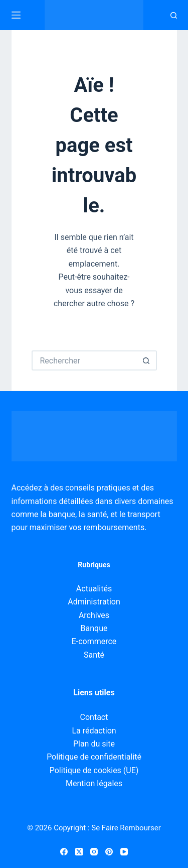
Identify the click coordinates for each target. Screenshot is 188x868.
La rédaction (94, 731)
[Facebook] (64, 852)
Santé (94, 655)
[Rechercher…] (84, 360)
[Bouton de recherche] (147, 360)
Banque (94, 628)
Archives (94, 615)
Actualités (94, 589)
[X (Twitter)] (79, 852)
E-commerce (94, 641)
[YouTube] (124, 852)
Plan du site (94, 744)
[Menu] (16, 15)
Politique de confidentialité (94, 757)
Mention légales (94, 783)
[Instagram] (94, 852)
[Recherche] (174, 15)
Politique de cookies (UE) (94, 770)
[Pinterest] (109, 852)
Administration (94, 602)
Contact (94, 717)
